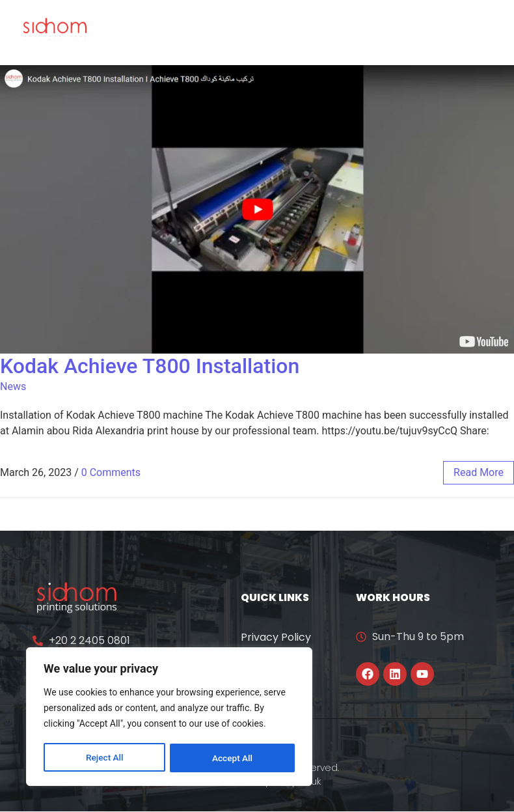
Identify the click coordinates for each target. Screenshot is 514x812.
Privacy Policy (276, 637)
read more (479, 472)
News (13, 386)
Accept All (232, 758)
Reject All (104, 758)
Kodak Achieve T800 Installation (150, 366)
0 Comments (111, 472)
